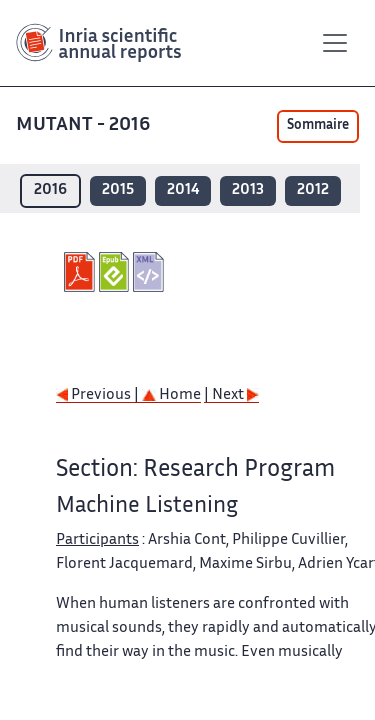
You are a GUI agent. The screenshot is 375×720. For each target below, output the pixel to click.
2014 (183, 190)
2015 (118, 190)
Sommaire (318, 126)
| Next (231, 395)
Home (171, 395)
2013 (248, 190)
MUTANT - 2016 (85, 125)
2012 (313, 190)
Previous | (99, 395)
